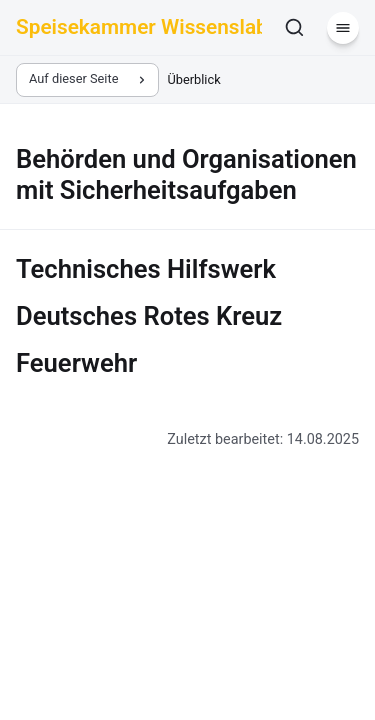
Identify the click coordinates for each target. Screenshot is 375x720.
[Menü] (343, 28)
